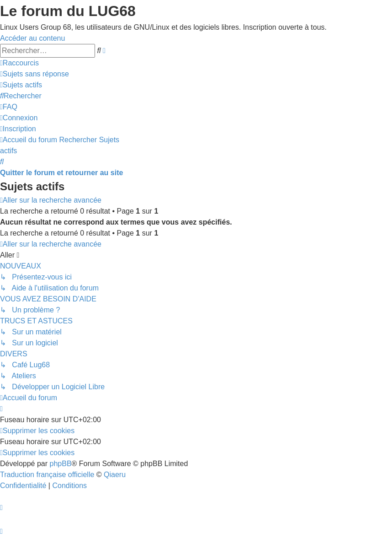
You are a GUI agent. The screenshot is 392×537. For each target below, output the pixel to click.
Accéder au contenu (32, 38)
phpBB (61, 464)
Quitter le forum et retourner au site (61, 173)
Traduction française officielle (47, 475)
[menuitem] (34, 74)
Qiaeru (115, 475)
